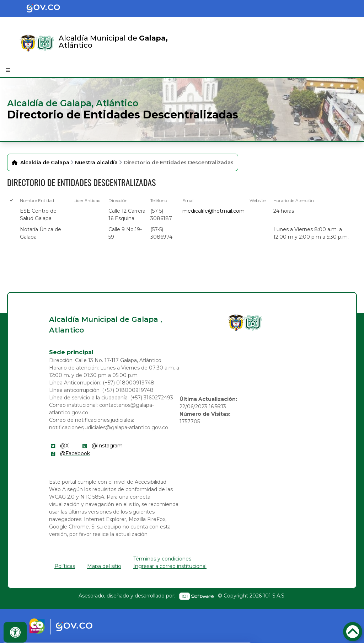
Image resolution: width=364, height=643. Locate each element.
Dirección (118, 200)
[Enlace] (28, 43)
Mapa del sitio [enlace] (104, 566)
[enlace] (236, 323)
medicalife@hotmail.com (213, 211)
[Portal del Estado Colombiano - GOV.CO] (49, 9)
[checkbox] (11, 215)
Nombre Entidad (37, 200)
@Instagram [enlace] (107, 446)
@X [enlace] (64, 446)
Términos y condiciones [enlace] (162, 559)
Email (188, 200)
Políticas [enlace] (65, 566)
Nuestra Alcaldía (96, 163)
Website (258, 200)
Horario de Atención (294, 200)
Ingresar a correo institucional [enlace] (170, 566)
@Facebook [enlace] (75, 453)
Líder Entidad (87, 200)
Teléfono (159, 200)
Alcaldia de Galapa (45, 163)
